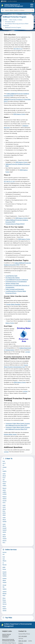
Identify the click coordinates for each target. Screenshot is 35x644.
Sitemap (17, 593)
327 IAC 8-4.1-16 (9, 181)
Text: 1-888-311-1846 (17, 578)
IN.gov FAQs (17, 596)
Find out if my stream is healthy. (11, 461)
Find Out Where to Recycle (10, 492)
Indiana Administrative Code (17, 617)
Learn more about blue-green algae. (12, 472)
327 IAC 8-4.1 (18, 49)
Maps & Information (17, 605)
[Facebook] (4, 555)
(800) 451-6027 (23, 541)
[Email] (21, 555)
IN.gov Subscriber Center (9, 510)
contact (28, 352)
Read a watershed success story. (12, 469)
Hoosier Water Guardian (13, 304)
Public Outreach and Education (15, 289)
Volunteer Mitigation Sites (10, 505)
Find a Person (17, 569)
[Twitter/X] (7, 555)
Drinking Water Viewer (10, 434)
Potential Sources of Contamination (16, 282)
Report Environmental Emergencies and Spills (9, 540)
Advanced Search (17, 587)
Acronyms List (6, 489)
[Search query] (18, 10)
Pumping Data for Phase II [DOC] (15, 224)
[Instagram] (11, 555)
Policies (17, 590)
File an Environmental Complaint (8, 548)
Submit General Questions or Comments (7, 535)
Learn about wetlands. (9, 474)
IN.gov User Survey (17, 584)
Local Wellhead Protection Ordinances (17, 280)
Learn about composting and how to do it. (14, 479)
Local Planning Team (11, 276)
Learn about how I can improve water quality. (15, 464)
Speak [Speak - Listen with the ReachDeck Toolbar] (17, 633)
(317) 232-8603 (23, 536)
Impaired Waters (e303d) (9, 497)
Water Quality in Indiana (16, 20)
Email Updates (17, 611)
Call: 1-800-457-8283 (17, 575)
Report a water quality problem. (11, 466)
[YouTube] (14, 555)
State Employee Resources (17, 599)
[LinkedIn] (18, 555)
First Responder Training (13, 278)
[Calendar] (25, 555)
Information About (10, 22)
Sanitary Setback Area (12, 283)
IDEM (6, 20)
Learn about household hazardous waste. (14, 477)
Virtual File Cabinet (8, 502)
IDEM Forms (6, 495)
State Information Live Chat (17, 564)
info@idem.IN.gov (27, 545)
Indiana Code (17, 614)
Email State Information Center (17, 566)
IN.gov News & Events (17, 608)
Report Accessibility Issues (17, 637)
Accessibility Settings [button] (17, 629)
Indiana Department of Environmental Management (14, 6)
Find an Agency (17, 572)
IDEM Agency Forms (19, 114)
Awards (17, 620)
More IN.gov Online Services (10, 508)
